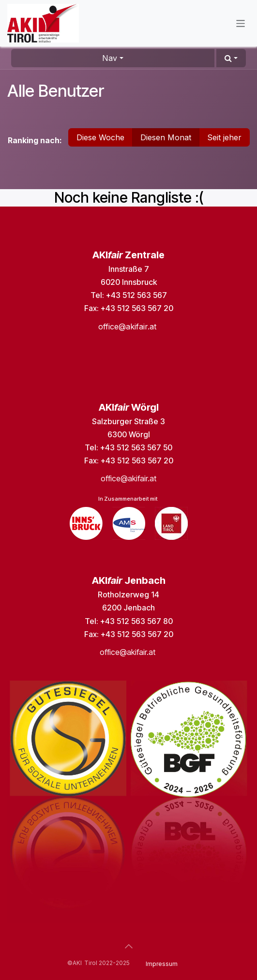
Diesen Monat (166, 137)
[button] (231, 58)
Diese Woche (100, 137)
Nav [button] (110, 58)
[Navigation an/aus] (241, 23)
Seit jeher (224, 137)
